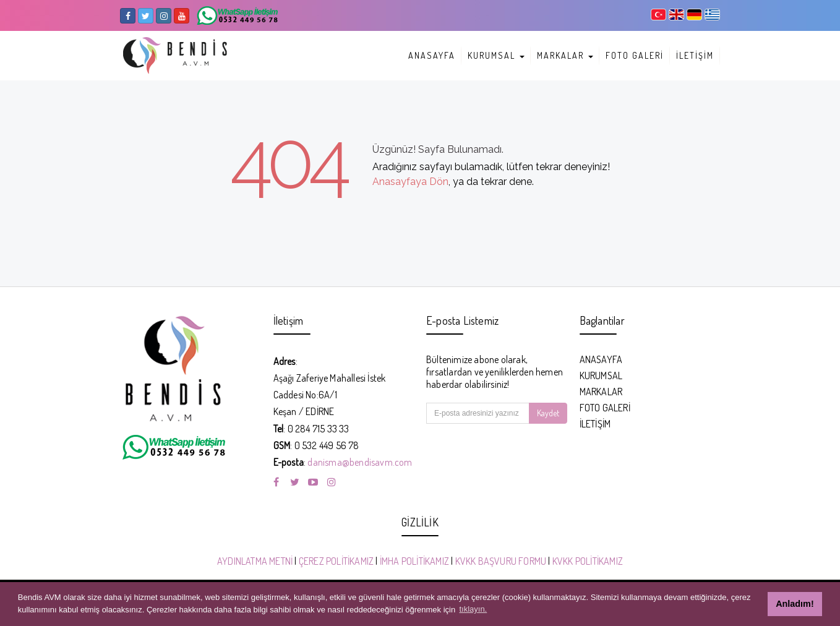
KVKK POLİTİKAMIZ (588, 561)
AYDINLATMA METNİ (255, 561)
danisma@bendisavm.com (360, 462)
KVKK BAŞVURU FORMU (501, 561)
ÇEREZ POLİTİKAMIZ (336, 561)
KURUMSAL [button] (496, 55)
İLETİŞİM (695, 55)
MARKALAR (601, 392)
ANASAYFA (432, 55)
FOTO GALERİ (635, 55)
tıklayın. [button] (473, 609)
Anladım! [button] (795, 604)
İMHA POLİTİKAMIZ (414, 561)
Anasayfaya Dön (410, 182)
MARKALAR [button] (565, 55)
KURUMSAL (601, 375)
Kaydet (548, 413)
